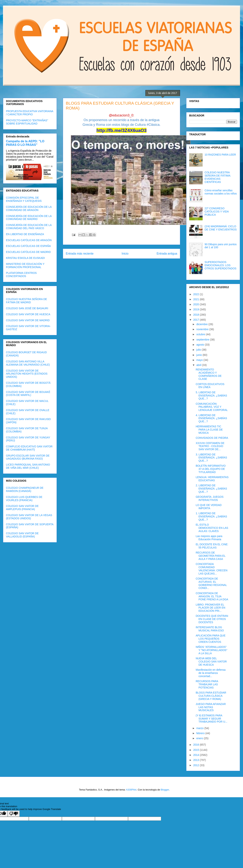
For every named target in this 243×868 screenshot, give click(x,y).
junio (199, 355)
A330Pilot (131, 790)
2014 (197, 755)
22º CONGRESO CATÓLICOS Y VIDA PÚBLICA (217, 212)
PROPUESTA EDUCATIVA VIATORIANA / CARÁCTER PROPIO (30, 113)
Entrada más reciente (80, 254)
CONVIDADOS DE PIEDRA (212, 438)
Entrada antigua (167, 254)
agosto (201, 345)
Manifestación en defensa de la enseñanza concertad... (211, 673)
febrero (201, 733)
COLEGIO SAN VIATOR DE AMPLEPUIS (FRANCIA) (22, 508)
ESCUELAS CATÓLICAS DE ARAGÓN (29, 240)
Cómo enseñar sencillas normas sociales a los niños (221, 192)
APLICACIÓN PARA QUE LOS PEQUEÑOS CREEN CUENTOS (211, 639)
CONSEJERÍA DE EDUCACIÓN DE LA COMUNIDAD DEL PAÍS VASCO (29, 227)
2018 (197, 315)
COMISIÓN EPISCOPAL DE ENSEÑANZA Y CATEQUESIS (24, 199)
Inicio (125, 254)
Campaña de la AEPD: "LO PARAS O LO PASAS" (25, 143)
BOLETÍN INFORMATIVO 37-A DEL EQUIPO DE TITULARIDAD (211, 469)
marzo (200, 728)
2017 (197, 320)
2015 (197, 750)
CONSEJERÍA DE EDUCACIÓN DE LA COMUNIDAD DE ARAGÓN (29, 208)
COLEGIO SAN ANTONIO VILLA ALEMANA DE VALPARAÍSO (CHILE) (28, 363)
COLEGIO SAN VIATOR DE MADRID (28, 320)
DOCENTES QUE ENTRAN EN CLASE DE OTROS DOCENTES (212, 619)
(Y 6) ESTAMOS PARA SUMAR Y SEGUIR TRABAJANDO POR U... (212, 719)
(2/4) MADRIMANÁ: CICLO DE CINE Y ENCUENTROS (221, 228)
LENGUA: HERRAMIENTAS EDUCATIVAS (212, 479)
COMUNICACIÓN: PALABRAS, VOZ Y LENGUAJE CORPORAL (212, 407)
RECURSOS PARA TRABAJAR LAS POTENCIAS (207, 684)
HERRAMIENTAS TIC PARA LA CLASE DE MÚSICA (209, 430)
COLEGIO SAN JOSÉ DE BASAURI (27, 308)
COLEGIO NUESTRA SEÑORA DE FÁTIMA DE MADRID (26, 301)
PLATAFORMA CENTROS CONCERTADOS (21, 275)
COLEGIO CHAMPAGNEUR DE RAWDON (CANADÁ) (25, 489)
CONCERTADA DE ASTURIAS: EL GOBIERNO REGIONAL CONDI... (211, 583)
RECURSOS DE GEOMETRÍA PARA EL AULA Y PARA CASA (211, 556)
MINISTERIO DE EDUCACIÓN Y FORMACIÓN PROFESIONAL (25, 266)
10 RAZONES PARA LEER (220, 155)
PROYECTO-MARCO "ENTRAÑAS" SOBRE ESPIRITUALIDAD (27, 122)
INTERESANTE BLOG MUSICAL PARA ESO (210, 629)
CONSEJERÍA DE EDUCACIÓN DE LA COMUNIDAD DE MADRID (29, 218)
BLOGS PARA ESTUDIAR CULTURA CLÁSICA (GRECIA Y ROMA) (211, 696)
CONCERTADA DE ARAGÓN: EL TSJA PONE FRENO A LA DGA (212, 596)
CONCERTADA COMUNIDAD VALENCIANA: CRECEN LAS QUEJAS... (212, 569)
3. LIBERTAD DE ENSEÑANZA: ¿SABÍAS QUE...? (211, 458)
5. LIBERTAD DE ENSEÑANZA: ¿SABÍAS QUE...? (211, 396)
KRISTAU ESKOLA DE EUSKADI (25, 258)
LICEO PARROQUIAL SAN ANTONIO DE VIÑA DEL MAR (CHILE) (28, 466)
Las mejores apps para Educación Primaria (209, 538)
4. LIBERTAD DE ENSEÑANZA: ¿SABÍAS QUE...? (211, 418)
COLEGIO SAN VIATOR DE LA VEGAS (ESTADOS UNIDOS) (29, 517)
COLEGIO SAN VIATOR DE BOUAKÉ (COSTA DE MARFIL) (28, 394)
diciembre (202, 324)
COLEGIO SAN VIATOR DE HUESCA (28, 314)
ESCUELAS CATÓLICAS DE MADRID (28, 252)
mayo (200, 360)
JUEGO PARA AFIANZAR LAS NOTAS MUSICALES (211, 707)
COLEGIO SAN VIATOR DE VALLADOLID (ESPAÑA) (22, 535)
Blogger (165, 790)
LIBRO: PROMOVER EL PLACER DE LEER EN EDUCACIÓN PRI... (210, 608)
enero (200, 738)
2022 (197, 294)
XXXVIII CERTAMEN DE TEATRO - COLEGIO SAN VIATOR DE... (210, 446)
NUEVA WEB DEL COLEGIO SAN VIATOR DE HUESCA (211, 662)
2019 (197, 309)
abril (199, 365)
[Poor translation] (14, 814)
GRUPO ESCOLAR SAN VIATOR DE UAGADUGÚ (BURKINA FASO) (28, 457)
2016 (197, 745)
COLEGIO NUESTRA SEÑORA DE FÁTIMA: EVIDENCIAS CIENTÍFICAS (218, 177)
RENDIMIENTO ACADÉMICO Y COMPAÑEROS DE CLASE (209, 374)
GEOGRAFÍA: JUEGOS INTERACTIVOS (210, 498)
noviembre (203, 329)
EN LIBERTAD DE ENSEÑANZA (25, 234)
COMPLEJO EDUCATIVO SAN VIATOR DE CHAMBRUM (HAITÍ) (29, 448)
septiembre (203, 340)
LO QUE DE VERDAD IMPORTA (209, 507)
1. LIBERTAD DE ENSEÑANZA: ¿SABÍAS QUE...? (211, 516)
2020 (197, 304)
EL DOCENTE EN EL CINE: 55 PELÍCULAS (212, 546)
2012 (197, 765)
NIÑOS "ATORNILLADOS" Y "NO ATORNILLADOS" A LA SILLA (212, 650)
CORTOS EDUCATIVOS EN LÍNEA (210, 386)
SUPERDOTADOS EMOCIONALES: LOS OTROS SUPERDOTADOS (221, 265)
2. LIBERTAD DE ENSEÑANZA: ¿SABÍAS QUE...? (211, 489)
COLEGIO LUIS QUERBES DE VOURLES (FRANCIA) (24, 499)
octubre (201, 334)
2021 (197, 299)
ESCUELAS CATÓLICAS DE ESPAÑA (28, 246)
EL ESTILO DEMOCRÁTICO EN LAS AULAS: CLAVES (212, 528)
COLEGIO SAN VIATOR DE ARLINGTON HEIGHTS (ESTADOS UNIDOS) (27, 374)
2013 (197, 760)
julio (199, 350)
